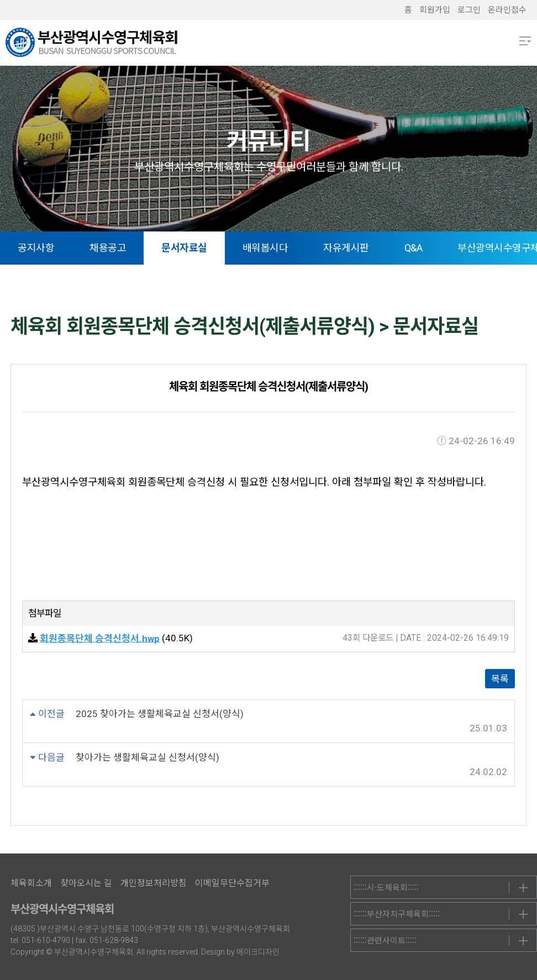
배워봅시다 (265, 248)
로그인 (469, 10)
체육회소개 (31, 883)
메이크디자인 (258, 952)
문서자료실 (184, 248)
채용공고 (108, 248)
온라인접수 (507, 10)
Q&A (414, 248)
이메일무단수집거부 (232, 883)
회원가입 (435, 10)
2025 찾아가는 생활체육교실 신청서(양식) (160, 714)
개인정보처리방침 (154, 883)
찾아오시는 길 (86, 883)
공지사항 (36, 248)
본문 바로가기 (0, 0)
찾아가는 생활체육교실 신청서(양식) (148, 757)
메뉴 (525, 41)
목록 (500, 679)
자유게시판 (346, 248)
